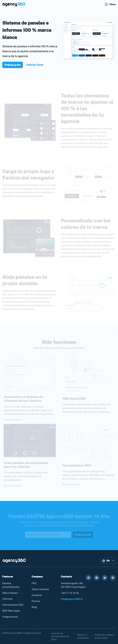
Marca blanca (10, 593)
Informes (7, 599)
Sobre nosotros (40, 589)
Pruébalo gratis (13, 65)
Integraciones (10, 617)
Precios (36, 601)
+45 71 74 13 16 (70, 593)
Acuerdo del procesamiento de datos (60, 636)
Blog (34, 607)
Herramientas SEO (13, 605)
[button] (108, 561)
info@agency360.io (72, 599)
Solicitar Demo (35, 65)
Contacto (37, 595)
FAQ (34, 583)
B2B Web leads (11, 611)
